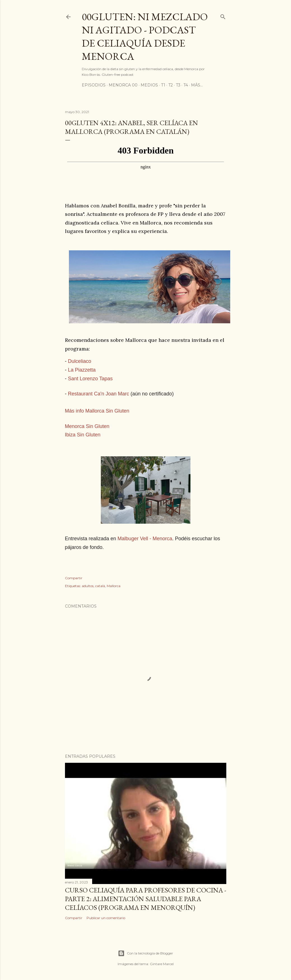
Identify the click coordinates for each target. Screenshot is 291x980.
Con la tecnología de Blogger (145, 953)
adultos (88, 586)
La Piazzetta (82, 370)
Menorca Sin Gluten (87, 426)
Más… (197, 85)
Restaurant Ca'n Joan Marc (99, 394)
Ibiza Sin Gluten (83, 435)
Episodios (94, 85)
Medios (149, 85)
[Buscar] (223, 16)
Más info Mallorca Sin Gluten (97, 411)
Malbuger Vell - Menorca (145, 539)
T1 (163, 85)
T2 (171, 85)
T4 (186, 85)
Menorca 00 (123, 85)
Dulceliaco (80, 361)
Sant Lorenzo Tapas (90, 379)
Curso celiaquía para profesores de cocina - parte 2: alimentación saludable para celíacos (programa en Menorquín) (146, 899)
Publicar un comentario (106, 918)
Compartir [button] (74, 578)
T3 (178, 85)
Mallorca (114, 586)
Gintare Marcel (162, 964)
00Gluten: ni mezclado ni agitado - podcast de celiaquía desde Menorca (145, 36)
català (100, 586)
